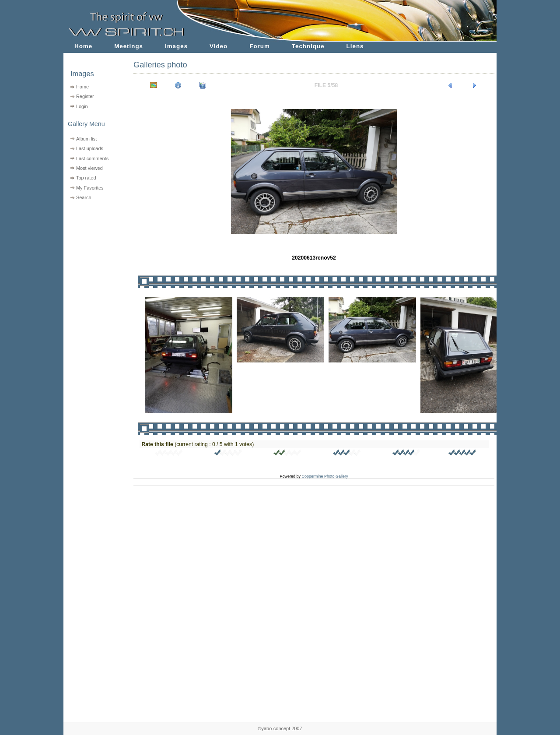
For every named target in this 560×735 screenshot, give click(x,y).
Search (84, 197)
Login (82, 106)
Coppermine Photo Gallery (325, 476)
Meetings (129, 46)
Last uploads (90, 148)
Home (83, 46)
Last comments (92, 158)
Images (176, 46)
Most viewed (89, 168)
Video (219, 46)
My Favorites (90, 188)
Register (85, 96)
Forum (260, 46)
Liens (355, 46)
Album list (86, 139)
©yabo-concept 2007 (280, 728)
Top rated (86, 178)
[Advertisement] (93, 258)
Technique (308, 46)
